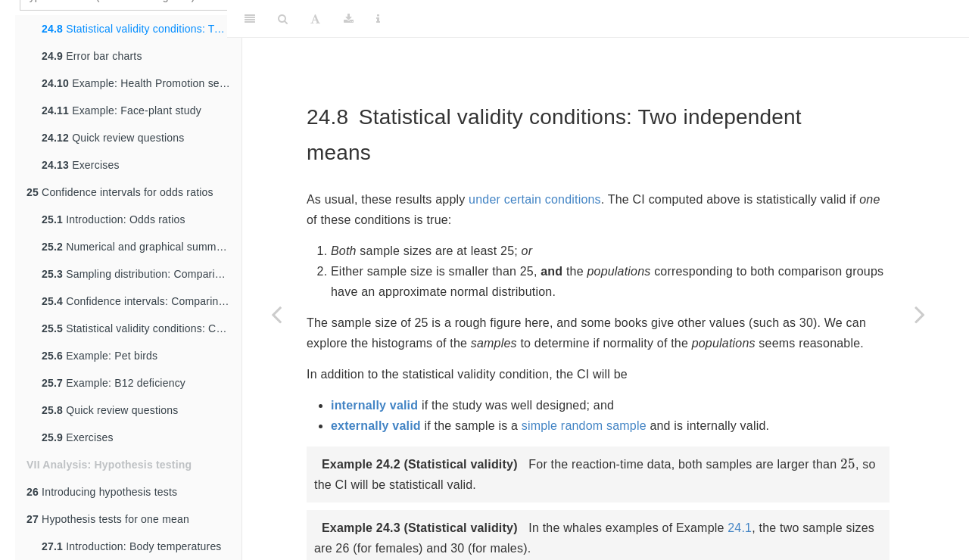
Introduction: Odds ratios (114, 219)
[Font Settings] (315, 19)
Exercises (81, 165)
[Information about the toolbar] (378, 19)
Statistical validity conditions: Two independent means (142, 29)
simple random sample (584, 426)
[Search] (283, 19)
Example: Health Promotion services (142, 83)
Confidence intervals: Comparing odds (142, 301)
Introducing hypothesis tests (102, 492)
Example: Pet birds (100, 356)
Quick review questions (113, 138)
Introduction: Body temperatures (132, 546)
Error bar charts (92, 56)
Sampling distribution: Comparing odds (142, 274)
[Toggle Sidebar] (250, 19)
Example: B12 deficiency (114, 383)
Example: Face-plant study (122, 110)
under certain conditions (535, 199)
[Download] (349, 19)
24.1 (740, 528)
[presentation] (848, 463)
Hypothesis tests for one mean (108, 519)
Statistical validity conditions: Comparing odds (142, 328)
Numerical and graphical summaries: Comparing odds (142, 247)
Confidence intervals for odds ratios (120, 192)
